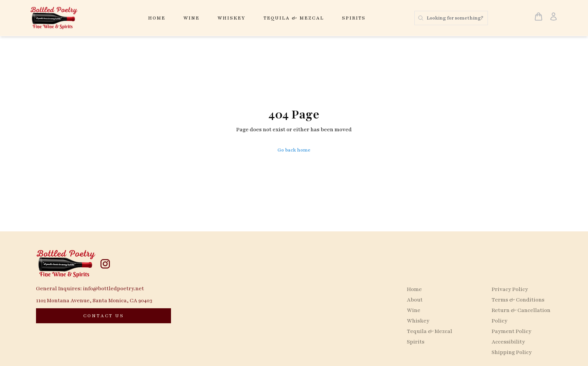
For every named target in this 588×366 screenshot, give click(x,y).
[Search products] (451, 18)
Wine (191, 18)
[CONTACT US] (103, 316)
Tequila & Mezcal (294, 18)
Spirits (354, 18)
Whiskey (232, 18)
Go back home (294, 150)
